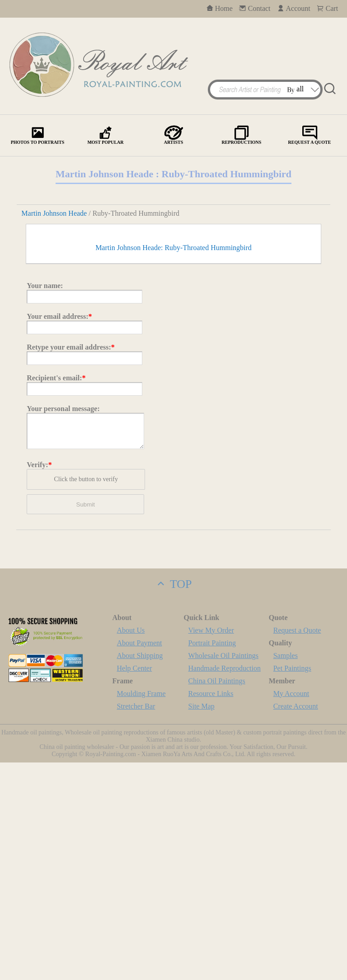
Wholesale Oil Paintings (224, 873)
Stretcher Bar (136, 924)
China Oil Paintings (217, 898)
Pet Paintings (292, 886)
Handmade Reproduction (225, 886)
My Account (291, 911)
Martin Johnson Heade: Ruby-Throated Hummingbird (173, 465)
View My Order (211, 848)
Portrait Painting (212, 860)
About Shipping (140, 873)
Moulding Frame (141, 911)
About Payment (140, 860)
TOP (173, 802)
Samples (286, 873)
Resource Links (211, 911)
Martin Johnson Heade (54, 213)
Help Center (135, 886)
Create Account (296, 924)
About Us (131, 848)
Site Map (202, 924)
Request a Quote (297, 848)
